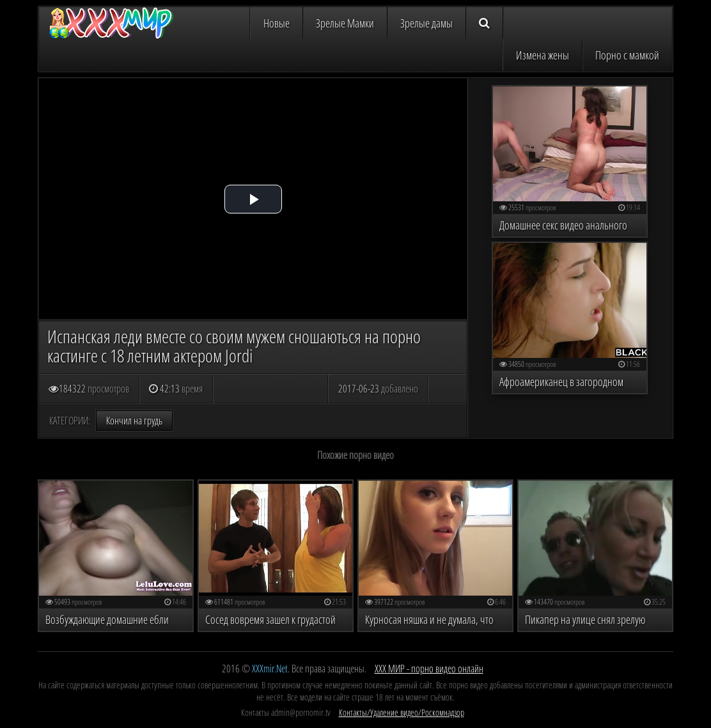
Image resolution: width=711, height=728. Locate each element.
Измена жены (543, 55)
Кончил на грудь (134, 421)
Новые (277, 23)
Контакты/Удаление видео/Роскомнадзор (402, 712)
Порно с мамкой (627, 55)
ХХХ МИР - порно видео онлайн (429, 669)
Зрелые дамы (426, 23)
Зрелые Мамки (345, 23)
